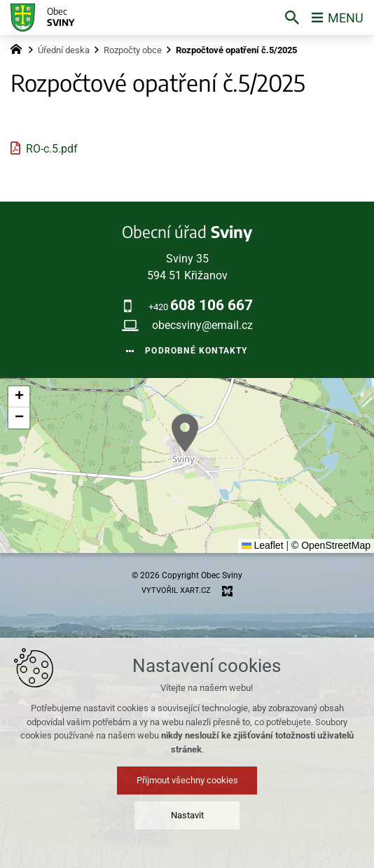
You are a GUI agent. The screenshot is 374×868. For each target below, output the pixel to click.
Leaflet (263, 545)
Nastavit (187, 815)
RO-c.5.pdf (52, 149)
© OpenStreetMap (331, 545)
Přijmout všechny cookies (187, 780)
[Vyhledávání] (292, 17)
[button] (185, 433)
